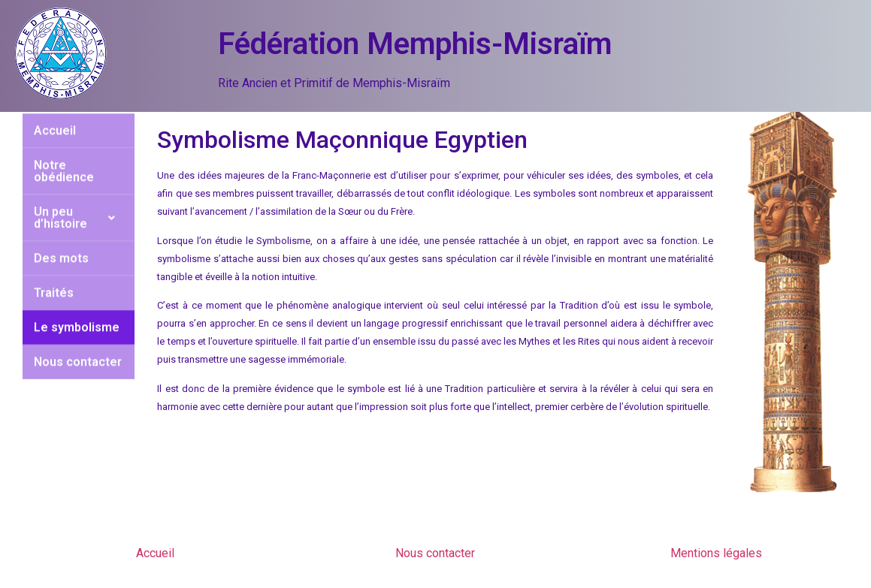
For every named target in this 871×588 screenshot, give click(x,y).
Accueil (155, 553)
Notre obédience (64, 146)
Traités (54, 268)
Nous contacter (78, 337)
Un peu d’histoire (79, 193)
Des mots (61, 233)
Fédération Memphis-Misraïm (415, 44)
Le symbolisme (77, 302)
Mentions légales (716, 553)
